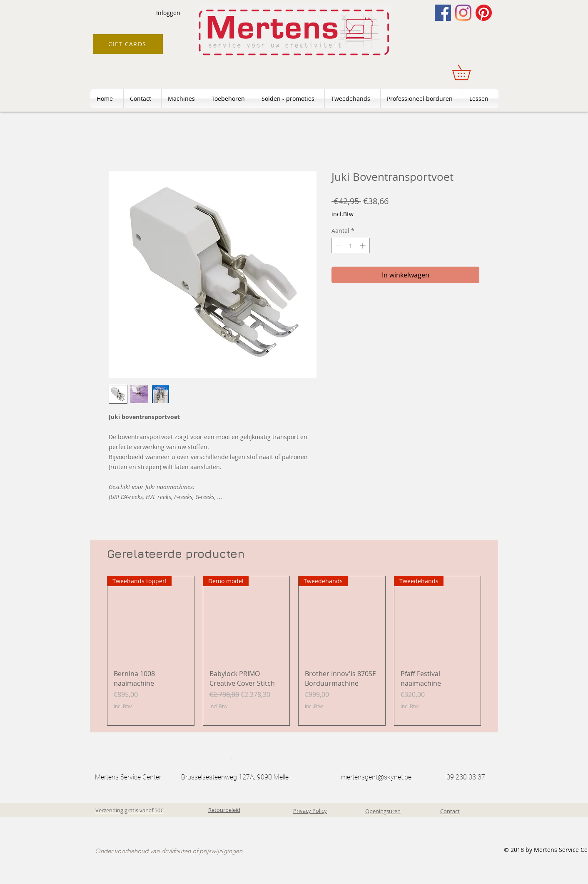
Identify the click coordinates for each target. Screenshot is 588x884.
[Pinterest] (484, 13)
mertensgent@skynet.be (376, 777)
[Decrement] (338, 246)
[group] (294, 651)
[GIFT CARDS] (128, 44)
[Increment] (363, 246)
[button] (469, 72)
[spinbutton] (351, 246)
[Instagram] (463, 13)
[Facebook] (443, 13)
